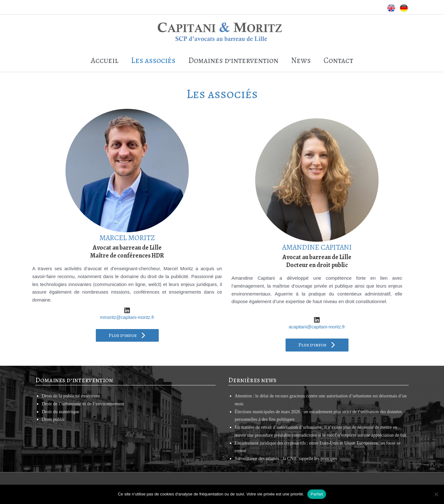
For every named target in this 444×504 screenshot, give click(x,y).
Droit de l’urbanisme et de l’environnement (83, 393)
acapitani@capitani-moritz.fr (317, 316)
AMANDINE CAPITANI (317, 236)
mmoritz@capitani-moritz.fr (127, 307)
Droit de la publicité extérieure (71, 385)
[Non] (436, 494)
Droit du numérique (60, 401)
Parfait (317, 494)
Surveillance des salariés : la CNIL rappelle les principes (288, 456)
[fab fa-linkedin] (127, 300)
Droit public (53, 409)
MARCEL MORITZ (127, 227)
